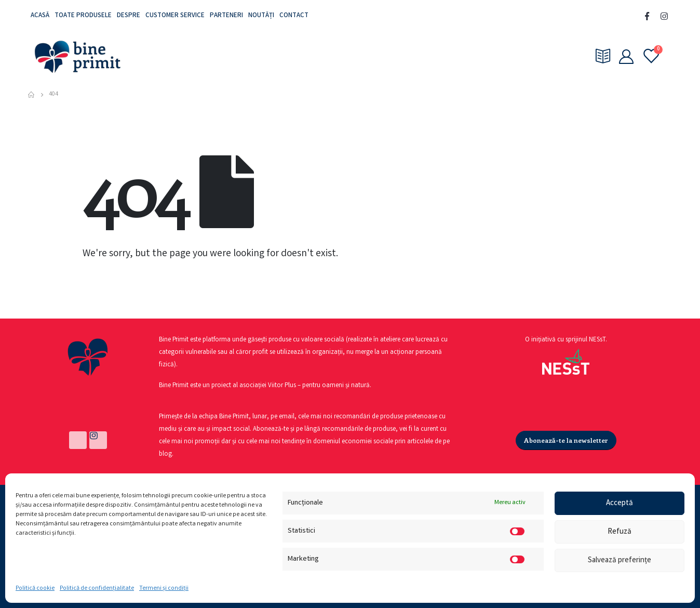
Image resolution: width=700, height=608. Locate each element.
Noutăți (261, 16)
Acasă (40, 16)
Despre (129, 16)
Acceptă (620, 504)
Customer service (175, 16)
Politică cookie (35, 589)
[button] (566, 440)
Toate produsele (83, 16)
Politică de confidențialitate (97, 589)
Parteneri (226, 16)
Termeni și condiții (164, 589)
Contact (294, 16)
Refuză (620, 532)
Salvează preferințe (620, 561)
